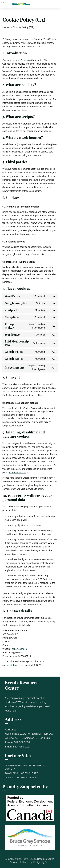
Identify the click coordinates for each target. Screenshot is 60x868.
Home (6, 27)
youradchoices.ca (17, 473)
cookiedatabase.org (12, 665)
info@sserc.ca (21, 747)
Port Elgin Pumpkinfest (20, 778)
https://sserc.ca (23, 60)
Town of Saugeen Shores (22, 773)
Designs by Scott (42, 862)
